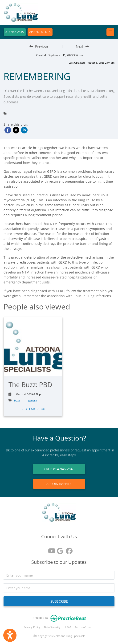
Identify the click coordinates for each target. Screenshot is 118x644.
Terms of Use (83, 627)
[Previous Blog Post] (39, 46)
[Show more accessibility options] (10, 635)
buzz (17, 400)
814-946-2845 (15, 32)
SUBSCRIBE (59, 601)
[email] (59, 588)
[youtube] (50, 549)
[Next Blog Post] (82, 46)
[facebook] (68, 549)
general (33, 400)
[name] (59, 575)
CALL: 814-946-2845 (59, 469)
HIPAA (68, 627)
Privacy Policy (32, 627)
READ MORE (33, 409)
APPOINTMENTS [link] (59, 484)
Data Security (52, 627)
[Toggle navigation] (110, 32)
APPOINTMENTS (40, 32)
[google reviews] (59, 549)
